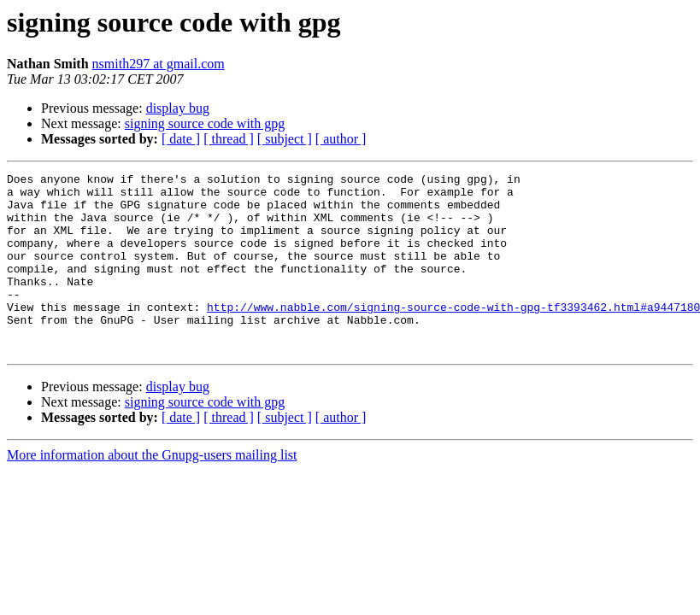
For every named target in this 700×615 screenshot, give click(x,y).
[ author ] (341, 139)
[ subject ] (285, 139)
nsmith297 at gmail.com (159, 64)
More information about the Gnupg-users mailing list (152, 491)
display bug (178, 108)
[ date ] (181, 139)
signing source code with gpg (205, 123)
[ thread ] (229, 139)
